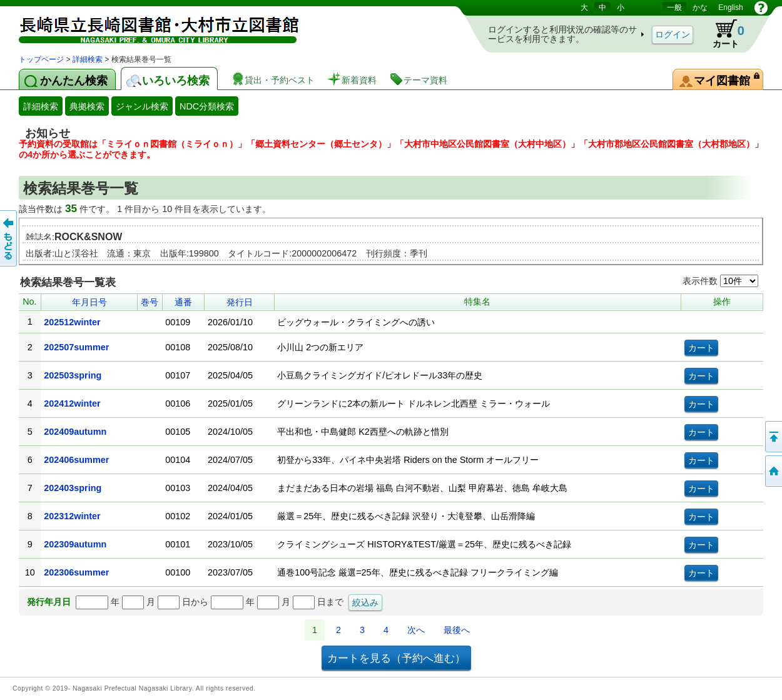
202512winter (72, 322)
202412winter (72, 403)
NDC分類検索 (207, 106)
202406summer (76, 460)
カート (723, 34)
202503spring (73, 375)
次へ (416, 630)
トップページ (41, 59)
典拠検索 (87, 106)
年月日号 (89, 302)
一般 (674, 8)
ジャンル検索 (142, 106)
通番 (183, 302)
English (730, 8)
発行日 (240, 302)
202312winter (72, 516)
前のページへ (9, 238)
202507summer (76, 347)
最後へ (457, 630)
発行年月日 (49, 602)
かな (700, 8)
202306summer (76, 572)
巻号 (150, 302)
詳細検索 (88, 59)
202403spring (73, 488)
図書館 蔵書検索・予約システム (150, 27)
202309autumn (75, 544)
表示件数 (720, 281)
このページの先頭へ (773, 437)
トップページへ (773, 471)
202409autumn (75, 432)
